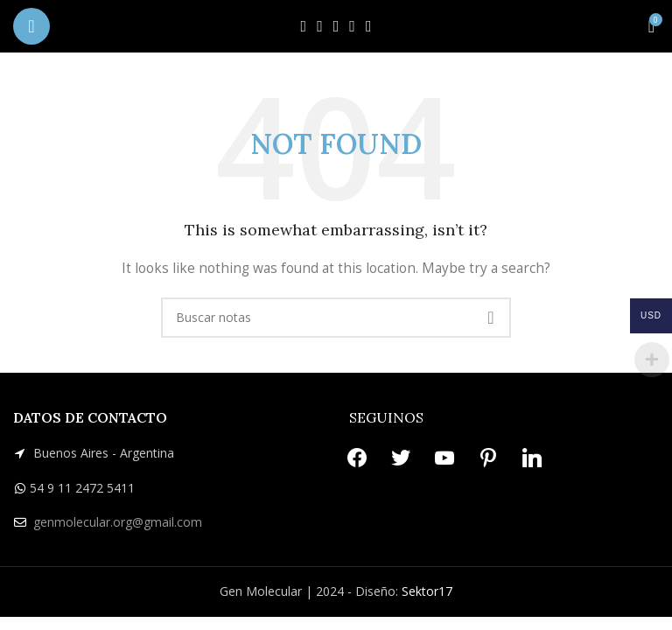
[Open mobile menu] (31, 26)
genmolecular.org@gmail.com (118, 522)
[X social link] (320, 26)
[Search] (336, 318)
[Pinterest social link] (352, 26)
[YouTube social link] (336, 26)
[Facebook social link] (304, 26)
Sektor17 (427, 591)
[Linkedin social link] (369, 26)
